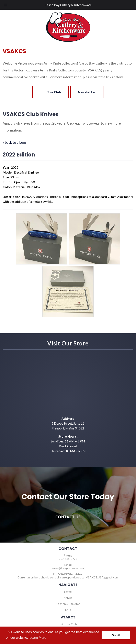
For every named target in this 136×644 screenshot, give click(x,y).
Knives (68, 598)
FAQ (68, 610)
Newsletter (87, 92)
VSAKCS (68, 617)
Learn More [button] (38, 638)
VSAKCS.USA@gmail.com (102, 577)
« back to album (14, 142)
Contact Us (68, 517)
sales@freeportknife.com (68, 568)
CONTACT (68, 549)
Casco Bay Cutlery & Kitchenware (68, 5)
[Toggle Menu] (5, 5)
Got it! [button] (116, 635)
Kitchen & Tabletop (68, 604)
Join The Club (50, 92)
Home (68, 592)
